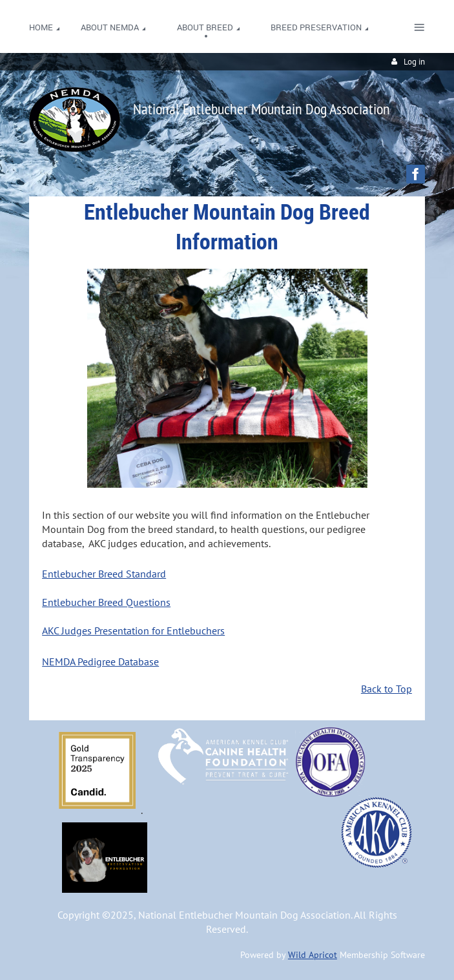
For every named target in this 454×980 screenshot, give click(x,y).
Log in (414, 62)
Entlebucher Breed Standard (104, 574)
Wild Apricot (313, 955)
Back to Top (387, 689)
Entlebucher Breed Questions (106, 602)
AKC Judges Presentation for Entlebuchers (133, 631)
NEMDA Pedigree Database (100, 662)
